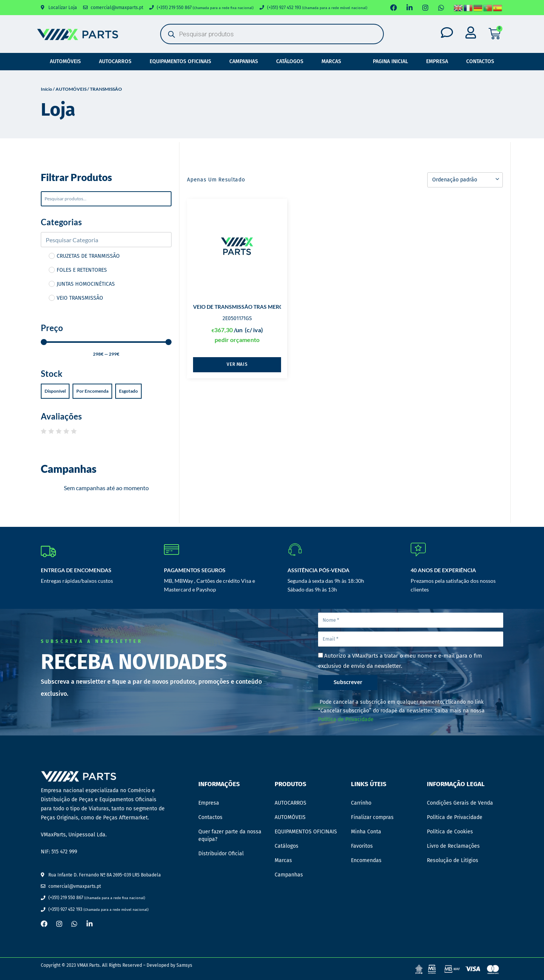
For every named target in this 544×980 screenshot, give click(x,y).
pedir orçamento (237, 340)
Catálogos (290, 61)
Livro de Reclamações (453, 846)
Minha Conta (366, 832)
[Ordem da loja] (465, 180)
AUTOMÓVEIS (65, 61)
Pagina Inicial (390, 61)
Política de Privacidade (346, 719)
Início (46, 89)
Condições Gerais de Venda (460, 803)
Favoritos (362, 846)
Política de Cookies (450, 832)
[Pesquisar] (106, 199)
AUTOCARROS (115, 61)
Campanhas (244, 61)
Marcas (331, 61)
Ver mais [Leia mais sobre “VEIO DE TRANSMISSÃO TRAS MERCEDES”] (237, 364)
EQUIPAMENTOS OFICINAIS (180, 61)
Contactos (480, 61)
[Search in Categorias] (106, 240)
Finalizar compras (372, 817)
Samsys (184, 965)
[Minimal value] (106, 342)
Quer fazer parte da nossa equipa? (230, 835)
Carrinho (361, 803)
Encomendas (366, 860)
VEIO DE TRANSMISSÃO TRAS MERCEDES (244, 307)
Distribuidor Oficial (221, 854)
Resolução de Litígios (453, 860)
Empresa (437, 61)
